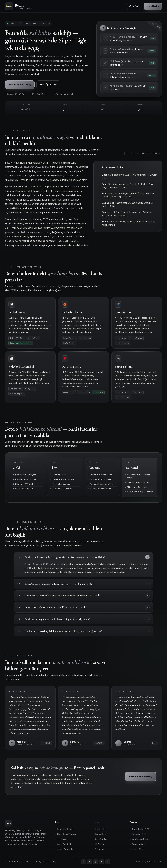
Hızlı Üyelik (99, 829)
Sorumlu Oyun (138, 844)
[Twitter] (83, 862)
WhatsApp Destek (140, 839)
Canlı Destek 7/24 (140, 829)
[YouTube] (102, 862)
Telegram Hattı (138, 834)
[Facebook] (108, 862)
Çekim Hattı (99, 849)
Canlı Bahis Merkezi (65, 834)
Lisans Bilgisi (137, 849)
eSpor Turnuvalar (64, 849)
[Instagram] (96, 862)
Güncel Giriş (99, 834)
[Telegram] (90, 862)
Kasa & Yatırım (100, 839)
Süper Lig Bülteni (64, 829)
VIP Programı (100, 844)
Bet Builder (61, 839)
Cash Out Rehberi (65, 844)
